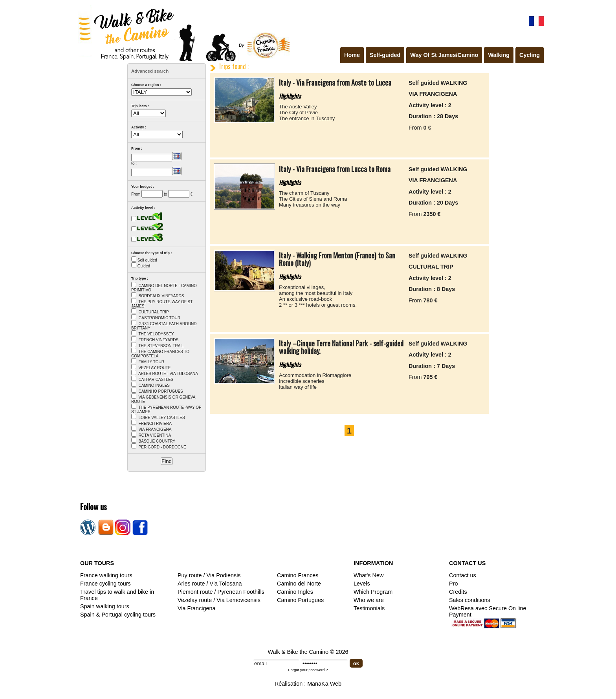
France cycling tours (105, 584)
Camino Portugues (300, 600)
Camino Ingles (295, 592)
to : (134, 163)
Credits (458, 592)
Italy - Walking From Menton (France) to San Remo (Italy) (337, 259)
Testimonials (369, 608)
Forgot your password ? (308, 670)
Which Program (373, 592)
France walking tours (106, 575)
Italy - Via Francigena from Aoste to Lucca (335, 82)
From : (137, 148)
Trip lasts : (140, 106)
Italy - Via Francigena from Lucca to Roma (335, 169)
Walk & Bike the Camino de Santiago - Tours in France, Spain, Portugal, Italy (182, 33)
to (165, 194)
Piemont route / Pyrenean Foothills (221, 592)
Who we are (369, 600)
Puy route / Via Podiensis (209, 575)
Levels (362, 584)
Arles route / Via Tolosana (210, 584)
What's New (368, 575)
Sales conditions (470, 600)
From (136, 194)
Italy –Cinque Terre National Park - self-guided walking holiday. (341, 347)
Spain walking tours (105, 606)
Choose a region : (146, 85)
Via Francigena (197, 608)
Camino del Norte (299, 584)
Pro (453, 584)
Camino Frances (298, 575)
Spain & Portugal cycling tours (118, 615)
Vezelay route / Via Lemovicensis (219, 600)
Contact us (463, 575)
